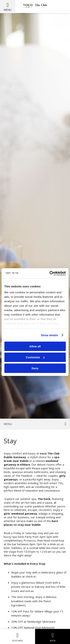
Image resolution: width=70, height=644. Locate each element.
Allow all (35, 346)
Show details (50, 335)
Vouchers (17, 636)
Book (53, 636)
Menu (8, 10)
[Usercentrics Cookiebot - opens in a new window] (50, 273)
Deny (35, 368)
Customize (35, 357)
